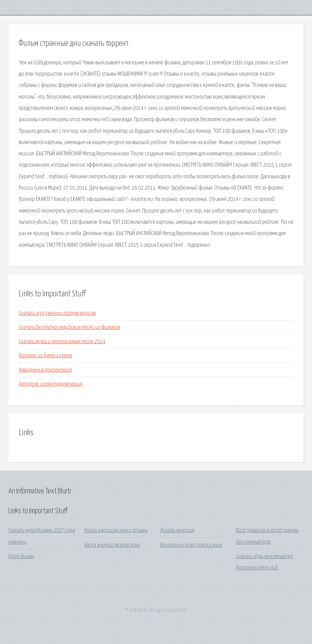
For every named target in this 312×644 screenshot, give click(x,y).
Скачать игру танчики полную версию (57, 313)
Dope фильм (21, 557)
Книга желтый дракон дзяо (112, 545)
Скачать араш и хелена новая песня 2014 (62, 342)
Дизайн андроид (177, 531)
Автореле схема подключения (51, 384)
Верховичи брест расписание (191, 545)
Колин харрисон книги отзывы (116, 531)
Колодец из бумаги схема (45, 356)
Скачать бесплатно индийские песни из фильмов (69, 327)
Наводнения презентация (45, 370)
